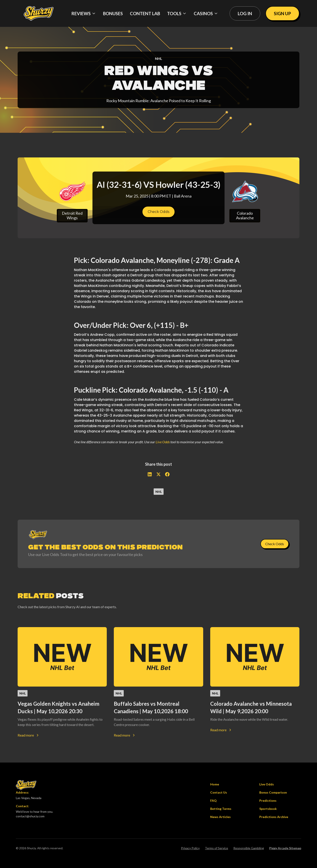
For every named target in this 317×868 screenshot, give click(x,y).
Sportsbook (268, 809)
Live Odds (163, 442)
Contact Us (219, 792)
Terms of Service (217, 848)
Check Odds (158, 212)
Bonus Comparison (273, 792)
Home (215, 784)
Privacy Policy (190, 848)
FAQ (213, 801)
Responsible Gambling (249, 848)
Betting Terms (221, 809)
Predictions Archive (274, 817)
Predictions (268, 801)
